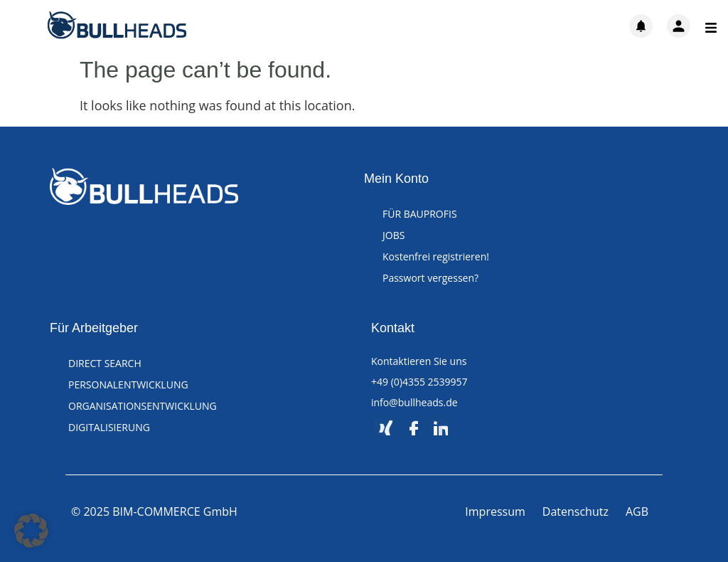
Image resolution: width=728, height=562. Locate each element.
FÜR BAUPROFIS (420, 214)
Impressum (495, 511)
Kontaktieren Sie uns (419, 361)
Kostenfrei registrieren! (436, 256)
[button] (31, 531)
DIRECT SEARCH (105, 363)
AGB (637, 511)
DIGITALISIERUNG (109, 427)
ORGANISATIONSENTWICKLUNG (143, 406)
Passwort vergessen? (430, 278)
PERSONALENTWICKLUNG (128, 385)
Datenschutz (576, 511)
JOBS (394, 235)
